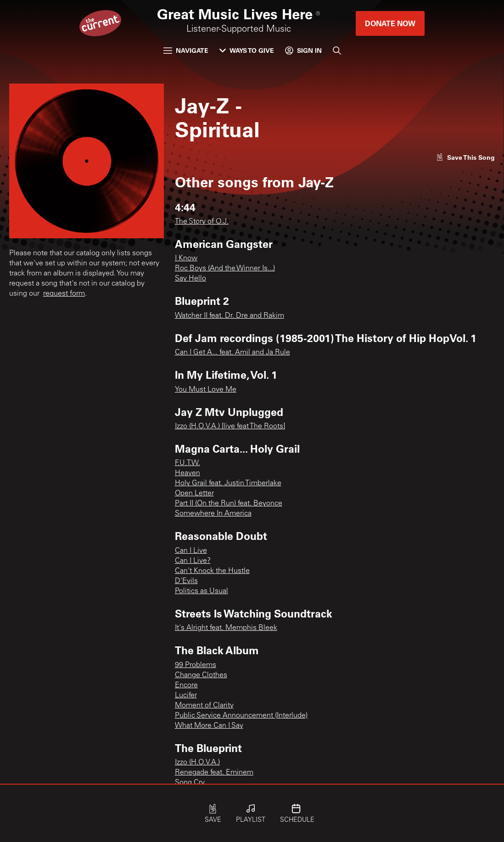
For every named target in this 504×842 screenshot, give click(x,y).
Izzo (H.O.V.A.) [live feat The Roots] (230, 427)
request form (64, 294)
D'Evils (186, 581)
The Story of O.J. (202, 222)
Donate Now (390, 23)
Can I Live (191, 551)
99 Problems (196, 665)
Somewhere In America (213, 514)
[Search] (337, 51)
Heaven (188, 473)
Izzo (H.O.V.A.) (197, 763)
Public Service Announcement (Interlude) (241, 716)
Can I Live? (193, 561)
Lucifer (186, 696)
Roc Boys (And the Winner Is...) (225, 269)
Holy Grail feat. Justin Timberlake (228, 483)
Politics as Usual (202, 591)
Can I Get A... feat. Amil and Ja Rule (232, 353)
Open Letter (194, 494)
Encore (186, 685)
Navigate (186, 50)
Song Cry (190, 783)
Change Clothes (201, 675)
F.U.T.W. (188, 463)
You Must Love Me (206, 390)
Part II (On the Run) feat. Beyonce (229, 504)
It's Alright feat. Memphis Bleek (226, 628)
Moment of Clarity (204, 706)
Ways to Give (247, 50)
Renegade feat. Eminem (214, 773)
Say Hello (190, 279)
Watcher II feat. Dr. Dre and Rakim (230, 316)
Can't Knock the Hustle (212, 571)
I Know (186, 258)
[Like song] (465, 157)
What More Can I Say (209, 726)
